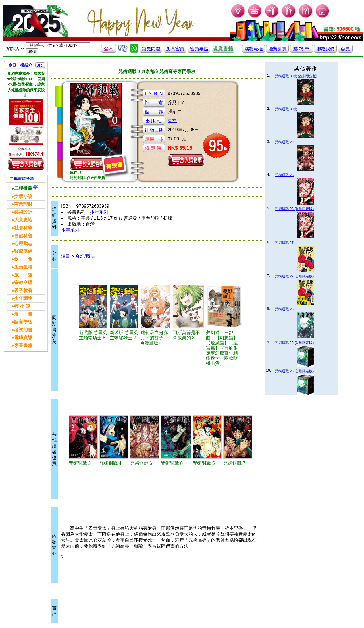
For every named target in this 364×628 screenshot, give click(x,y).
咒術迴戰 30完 (286, 109)
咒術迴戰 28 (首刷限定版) (294, 209)
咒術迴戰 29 (284, 142)
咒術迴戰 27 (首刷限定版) (294, 276)
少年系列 (99, 212)
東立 (172, 121)
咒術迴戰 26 (284, 309)
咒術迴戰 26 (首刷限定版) (294, 343)
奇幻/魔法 (85, 256)
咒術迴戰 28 (284, 175)
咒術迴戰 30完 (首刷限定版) (296, 76)
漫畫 (66, 256)
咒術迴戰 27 (284, 243)
